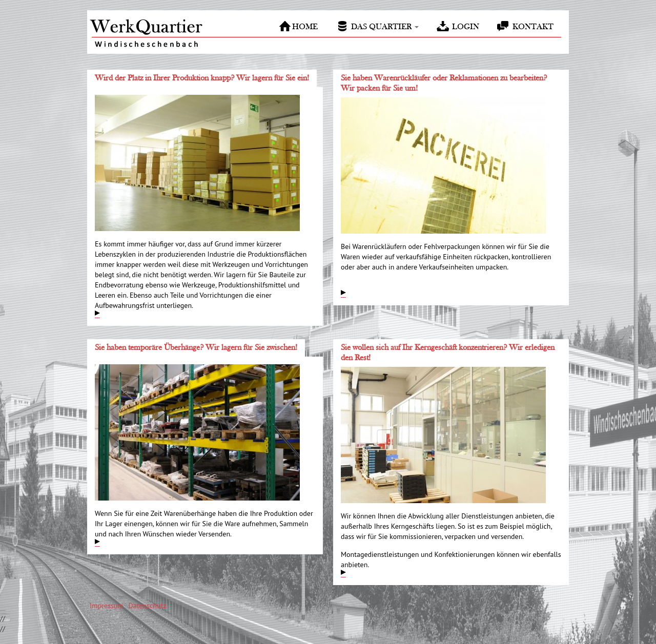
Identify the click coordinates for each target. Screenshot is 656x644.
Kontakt (533, 27)
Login (466, 27)
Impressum (107, 606)
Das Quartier (385, 27)
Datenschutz (148, 606)
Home (305, 27)
